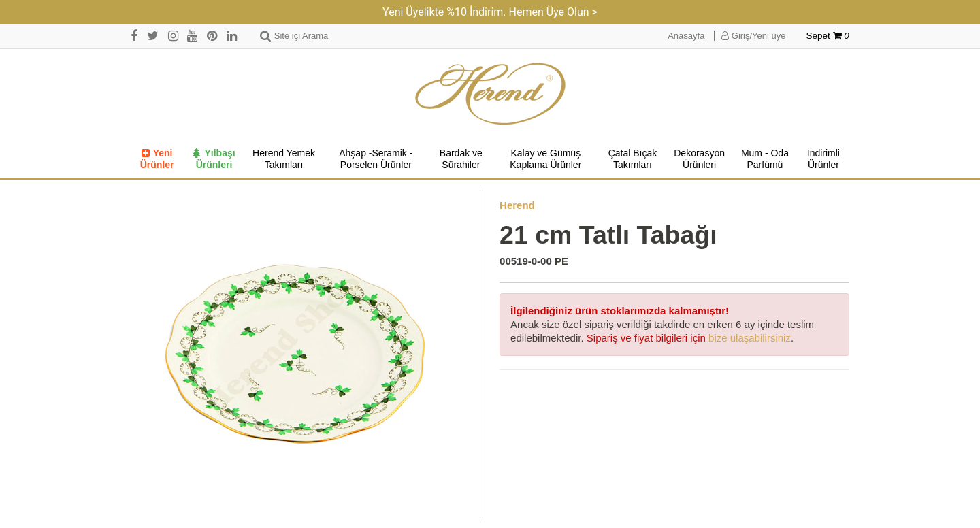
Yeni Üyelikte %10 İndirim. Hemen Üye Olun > (490, 12)
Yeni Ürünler (157, 159)
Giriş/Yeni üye (753, 36)
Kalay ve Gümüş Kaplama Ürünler (545, 159)
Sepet (828, 36)
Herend (517, 205)
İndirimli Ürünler (823, 159)
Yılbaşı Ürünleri (214, 159)
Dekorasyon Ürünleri (699, 159)
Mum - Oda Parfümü (765, 159)
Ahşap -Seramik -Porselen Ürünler (376, 159)
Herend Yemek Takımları (284, 159)
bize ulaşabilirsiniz (750, 338)
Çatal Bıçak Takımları (633, 159)
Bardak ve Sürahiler (461, 159)
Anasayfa (686, 36)
